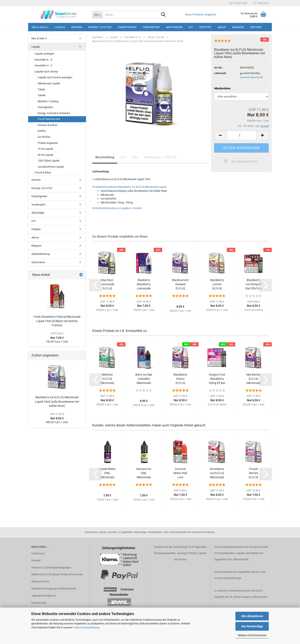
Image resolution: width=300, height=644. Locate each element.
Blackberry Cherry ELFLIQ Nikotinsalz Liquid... (180, 379)
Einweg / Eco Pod (100, 27)
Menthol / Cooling (48, 101)
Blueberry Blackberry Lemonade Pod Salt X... (144, 284)
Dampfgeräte (127, 27)
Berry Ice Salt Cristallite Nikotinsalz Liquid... (144, 379)
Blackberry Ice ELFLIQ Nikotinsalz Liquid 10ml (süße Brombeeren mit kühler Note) (57, 402)
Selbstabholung (41, 254)
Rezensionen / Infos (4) (160, 157)
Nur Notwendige (252, 626)
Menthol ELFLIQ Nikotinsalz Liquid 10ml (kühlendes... (107, 379)
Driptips (205, 27)
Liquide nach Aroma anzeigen (55, 77)
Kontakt (36, 560)
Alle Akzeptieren (252, 616)
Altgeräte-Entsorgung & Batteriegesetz (54, 589)
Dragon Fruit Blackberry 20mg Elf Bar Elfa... (217, 379)
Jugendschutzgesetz (44, 596)
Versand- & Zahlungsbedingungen (51, 567)
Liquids (60, 27)
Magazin (238, 27)
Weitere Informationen (252, 635)
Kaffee (42, 131)
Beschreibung (105, 157)
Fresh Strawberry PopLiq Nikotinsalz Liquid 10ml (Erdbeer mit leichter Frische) (57, 321)
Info (135, 157)
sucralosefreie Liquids (51, 167)
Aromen (77, 27)
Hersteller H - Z (43, 65)
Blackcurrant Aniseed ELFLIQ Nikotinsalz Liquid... (180, 284)
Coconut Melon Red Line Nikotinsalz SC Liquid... (180, 473)
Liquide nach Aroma (46, 72)
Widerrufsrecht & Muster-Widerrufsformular (57, 574)
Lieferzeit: (220, 73)
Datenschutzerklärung (86, 627)
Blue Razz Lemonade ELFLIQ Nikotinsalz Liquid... (107, 284)
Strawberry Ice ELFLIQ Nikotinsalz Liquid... (217, 473)
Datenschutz (39, 603)
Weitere (256, 27)
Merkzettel (261, 3)
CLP (123, 157)
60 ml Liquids (46, 155)
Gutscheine (38, 262)
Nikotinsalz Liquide (49, 83)
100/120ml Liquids (49, 161)
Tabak (41, 89)
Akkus (222, 27)
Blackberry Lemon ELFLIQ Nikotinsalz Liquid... (217, 284)
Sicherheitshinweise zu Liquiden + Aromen (117, 208)
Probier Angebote (48, 143)
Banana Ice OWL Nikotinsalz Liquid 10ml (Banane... (144, 473)
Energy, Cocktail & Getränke (54, 113)
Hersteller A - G (43, 60)
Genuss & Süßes (48, 125)
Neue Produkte (194, 14)
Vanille (42, 95)
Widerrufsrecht (40, 581)
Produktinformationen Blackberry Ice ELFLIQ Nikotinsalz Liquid (129, 187)
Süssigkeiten (45, 107)
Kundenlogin (238, 3)
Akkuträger (174, 27)
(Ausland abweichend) (251, 77)
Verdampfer (151, 27)
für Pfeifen (44, 137)
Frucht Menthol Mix (49, 119)
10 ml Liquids (46, 149)
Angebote (210, 14)
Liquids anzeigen (44, 54)
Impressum (38, 553)
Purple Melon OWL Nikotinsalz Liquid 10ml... (107, 473)
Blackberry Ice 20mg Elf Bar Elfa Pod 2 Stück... (254, 284)
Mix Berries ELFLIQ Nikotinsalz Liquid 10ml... (254, 379)
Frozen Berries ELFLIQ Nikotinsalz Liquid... (254, 473)
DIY (191, 27)
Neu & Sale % (40, 27)
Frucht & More (43, 173)
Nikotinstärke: (223, 88)
